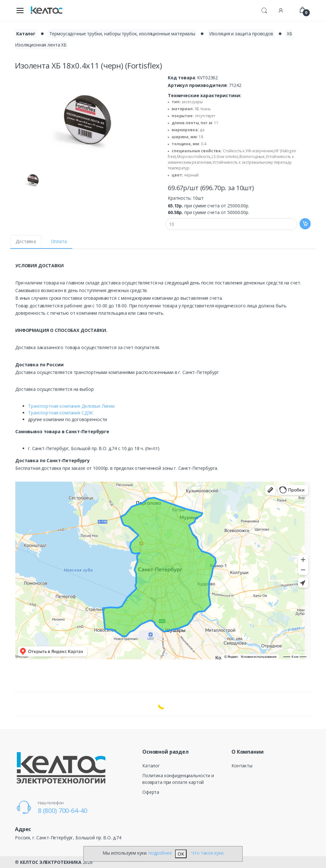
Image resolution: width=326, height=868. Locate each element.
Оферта (151, 792)
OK (181, 854)
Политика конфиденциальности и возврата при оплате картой (178, 779)
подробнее (160, 853)
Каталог (151, 766)
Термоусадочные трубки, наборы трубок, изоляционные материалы (122, 34)
